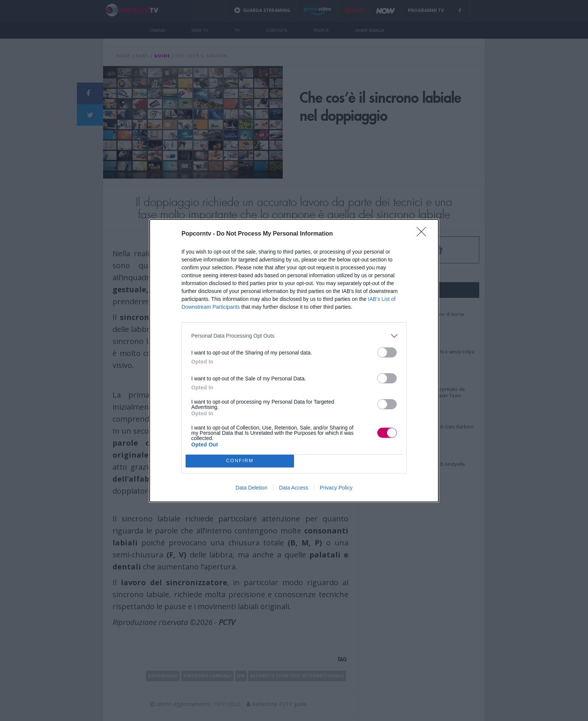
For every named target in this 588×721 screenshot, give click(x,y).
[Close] (424, 234)
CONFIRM (240, 460)
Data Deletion (251, 488)
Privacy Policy (336, 488)
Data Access (294, 488)
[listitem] (294, 336)
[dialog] (294, 361)
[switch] (387, 352)
